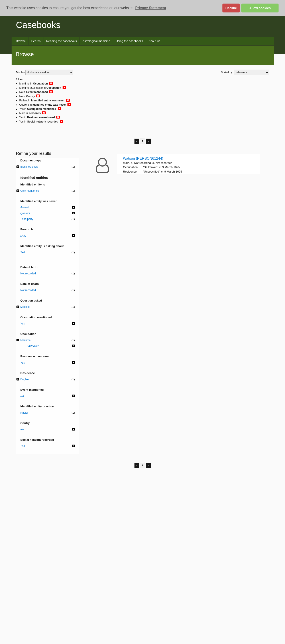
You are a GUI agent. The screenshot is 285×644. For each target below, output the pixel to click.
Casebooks (38, 25)
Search (36, 41)
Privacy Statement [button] (151, 8)
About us (154, 41)
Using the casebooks (129, 41)
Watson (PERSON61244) (143, 158)
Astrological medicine (96, 41)
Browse (21, 41)
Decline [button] (231, 8)
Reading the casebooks (61, 41)
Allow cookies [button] (260, 8)
